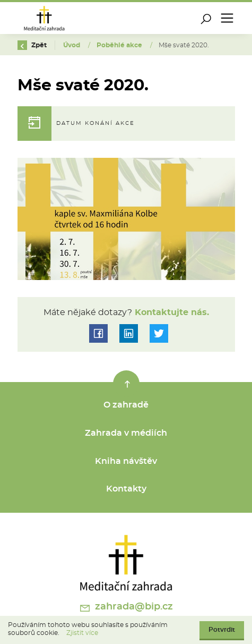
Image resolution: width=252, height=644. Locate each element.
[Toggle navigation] (227, 18)
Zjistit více (82, 633)
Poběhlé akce (120, 45)
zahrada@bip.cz (126, 608)
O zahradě (126, 405)
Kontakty (126, 489)
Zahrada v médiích (126, 433)
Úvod (72, 45)
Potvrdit (222, 630)
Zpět (32, 45)
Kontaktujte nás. (171, 312)
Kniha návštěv (126, 461)
